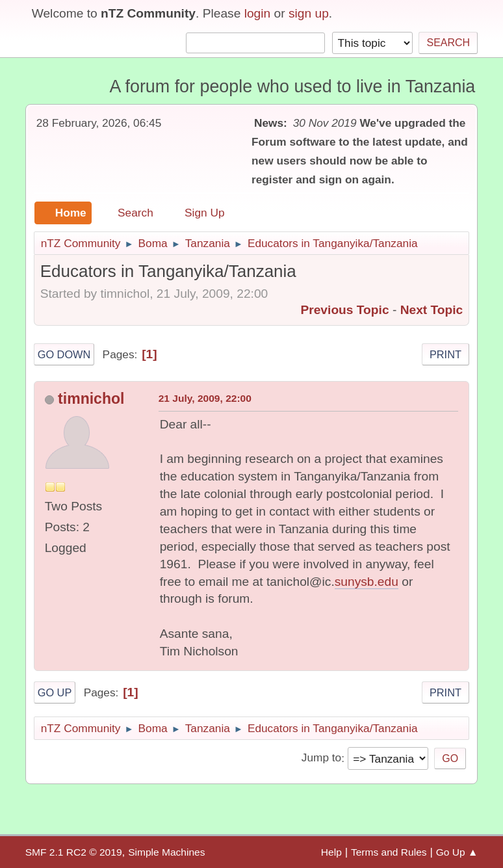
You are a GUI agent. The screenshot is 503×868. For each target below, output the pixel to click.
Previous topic (344, 310)
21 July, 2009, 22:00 (205, 398)
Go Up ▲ (457, 852)
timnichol (91, 399)
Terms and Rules (389, 852)
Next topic (432, 310)
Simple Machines (166, 852)
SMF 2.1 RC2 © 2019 (74, 852)
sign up (309, 13)
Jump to (321, 758)
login (258, 13)
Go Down (64, 354)
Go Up (55, 692)
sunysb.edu (367, 582)
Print (445, 354)
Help (331, 852)
